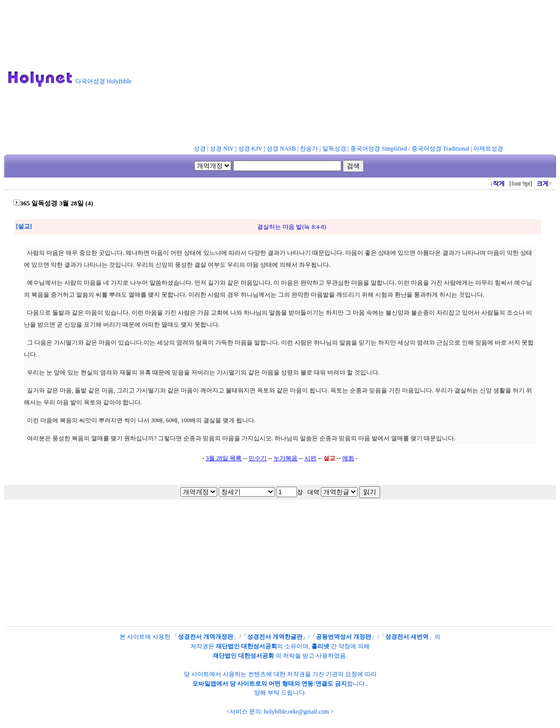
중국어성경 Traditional (440, 149)
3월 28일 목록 (224, 458)
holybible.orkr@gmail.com (296, 712)
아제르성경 (488, 149)
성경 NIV (222, 149)
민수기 (258, 458)
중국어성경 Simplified (379, 149)
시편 (310, 458)
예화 (348, 458)
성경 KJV (250, 149)
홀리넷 (320, 646)
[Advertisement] (350, 74)
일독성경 (334, 149)
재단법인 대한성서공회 (246, 646)
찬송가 (309, 149)
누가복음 (285, 458)
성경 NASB (281, 149)
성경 (200, 149)
